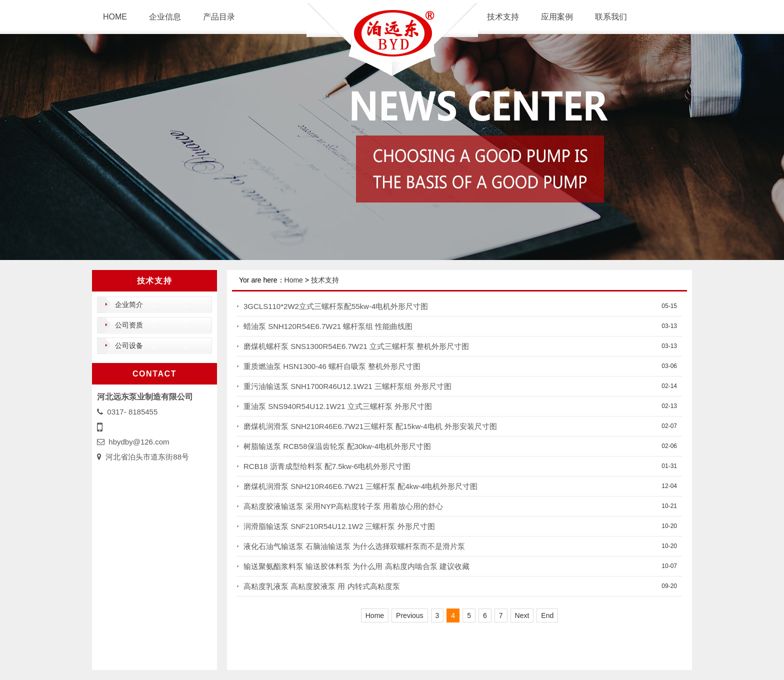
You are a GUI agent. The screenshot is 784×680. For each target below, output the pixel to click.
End (547, 615)
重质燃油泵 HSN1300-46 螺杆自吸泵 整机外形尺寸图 (332, 366)
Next (522, 615)
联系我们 (611, 17)
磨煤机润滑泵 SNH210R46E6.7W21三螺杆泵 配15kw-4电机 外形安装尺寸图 (370, 426)
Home (294, 280)
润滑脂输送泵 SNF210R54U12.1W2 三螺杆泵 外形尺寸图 (339, 526)
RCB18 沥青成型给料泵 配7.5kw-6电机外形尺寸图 (327, 466)
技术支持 (503, 17)
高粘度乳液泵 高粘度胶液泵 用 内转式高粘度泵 (322, 586)
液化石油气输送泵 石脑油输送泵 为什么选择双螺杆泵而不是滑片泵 (354, 546)
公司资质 (129, 325)
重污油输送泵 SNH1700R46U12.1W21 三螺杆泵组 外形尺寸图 (347, 386)
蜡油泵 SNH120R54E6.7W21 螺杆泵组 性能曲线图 (328, 326)
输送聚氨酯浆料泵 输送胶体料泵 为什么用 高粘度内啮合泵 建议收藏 (356, 566)
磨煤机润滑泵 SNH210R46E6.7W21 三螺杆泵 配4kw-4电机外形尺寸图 (360, 486)
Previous (409, 615)
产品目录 (219, 17)
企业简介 (129, 304)
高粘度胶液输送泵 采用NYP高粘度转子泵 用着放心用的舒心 (343, 506)
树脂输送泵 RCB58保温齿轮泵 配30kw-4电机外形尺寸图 (337, 446)
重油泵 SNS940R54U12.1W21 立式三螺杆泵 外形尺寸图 (338, 406)
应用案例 (557, 17)
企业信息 (165, 17)
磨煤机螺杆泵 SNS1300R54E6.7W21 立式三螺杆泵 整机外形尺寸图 (356, 346)
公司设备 (129, 345)
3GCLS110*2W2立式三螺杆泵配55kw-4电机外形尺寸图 (336, 306)
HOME (115, 17)
